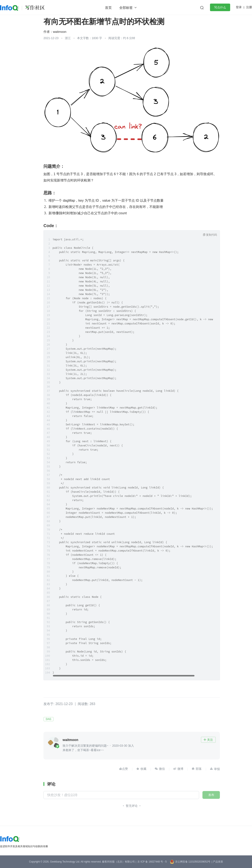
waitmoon (60, 32)
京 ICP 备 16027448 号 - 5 (152, 862)
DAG (49, 719)
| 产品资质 (217, 862)
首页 (108, 8)
